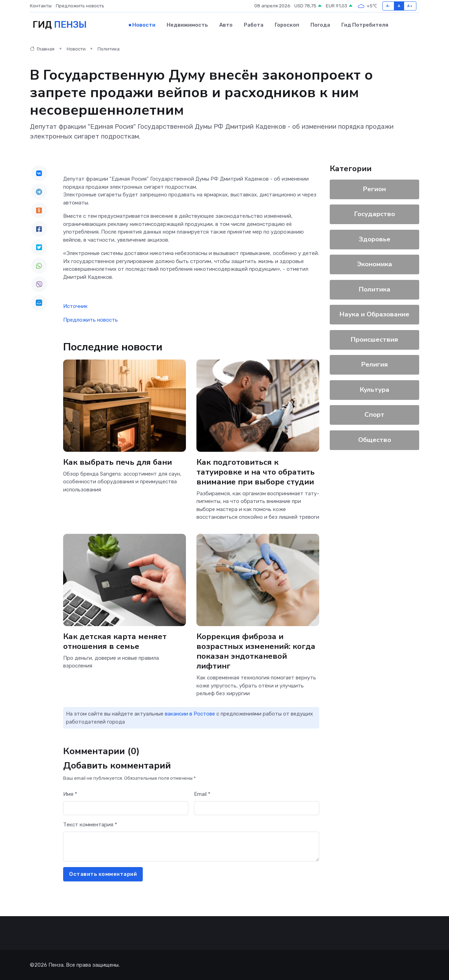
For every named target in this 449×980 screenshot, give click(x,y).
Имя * (70, 794)
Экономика (375, 264)
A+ (410, 6)
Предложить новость (80, 6)
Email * (202, 794)
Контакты (41, 6)
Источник (75, 306)
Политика (109, 49)
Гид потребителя (365, 25)
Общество (375, 440)
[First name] (126, 808)
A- (388, 6)
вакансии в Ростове (190, 714)
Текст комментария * (90, 825)
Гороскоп (287, 25)
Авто (226, 25)
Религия (375, 364)
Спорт (374, 415)
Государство (375, 214)
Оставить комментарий (103, 874)
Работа (254, 25)
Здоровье (375, 239)
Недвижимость (187, 25)
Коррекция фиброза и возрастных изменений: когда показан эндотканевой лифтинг (256, 651)
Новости (144, 25)
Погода (320, 25)
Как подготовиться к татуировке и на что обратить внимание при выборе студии (256, 472)
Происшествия (374, 340)
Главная (42, 49)
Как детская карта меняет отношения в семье (115, 641)
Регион (374, 189)
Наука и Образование (374, 314)
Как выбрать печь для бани (118, 462)
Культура (375, 390)
